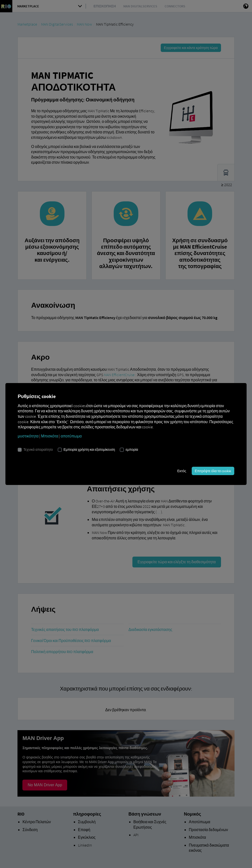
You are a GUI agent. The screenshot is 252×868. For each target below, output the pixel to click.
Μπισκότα (50, 436)
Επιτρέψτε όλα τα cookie (213, 471)
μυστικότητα (28, 436)
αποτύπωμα (71, 436)
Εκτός (182, 471)
